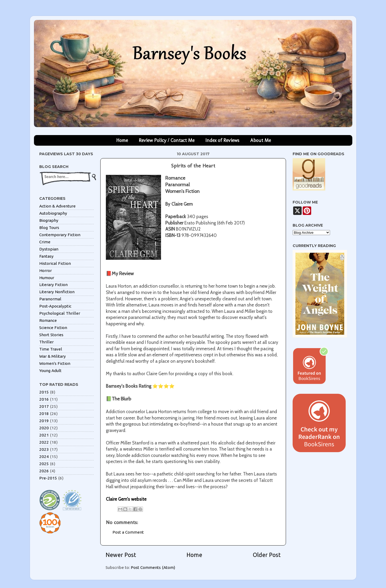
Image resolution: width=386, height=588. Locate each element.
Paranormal (50, 299)
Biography (49, 220)
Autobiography (53, 213)
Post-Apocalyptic (55, 306)
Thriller (46, 342)
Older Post (267, 555)
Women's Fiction (55, 363)
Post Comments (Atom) (153, 567)
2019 (44, 421)
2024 (44, 457)
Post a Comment (128, 532)
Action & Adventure (57, 206)
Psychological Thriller (60, 313)
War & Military (53, 356)
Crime (45, 242)
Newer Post (121, 555)
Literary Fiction (53, 285)
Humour (47, 278)
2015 (44, 392)
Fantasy (46, 256)
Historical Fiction (55, 263)
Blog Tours (49, 228)
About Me (261, 140)
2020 (44, 428)
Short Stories (51, 335)
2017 (44, 406)
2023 (44, 449)
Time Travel (51, 349)
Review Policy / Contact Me (167, 140)
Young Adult (50, 371)
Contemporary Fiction (60, 235)
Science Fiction (53, 328)
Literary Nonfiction (57, 292)
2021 (44, 435)
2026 (44, 471)
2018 (44, 414)
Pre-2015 (48, 478)
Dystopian (49, 249)
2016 (44, 399)
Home (122, 140)
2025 (44, 464)
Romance (48, 320)
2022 (44, 442)
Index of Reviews (222, 140)
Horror (45, 271)
